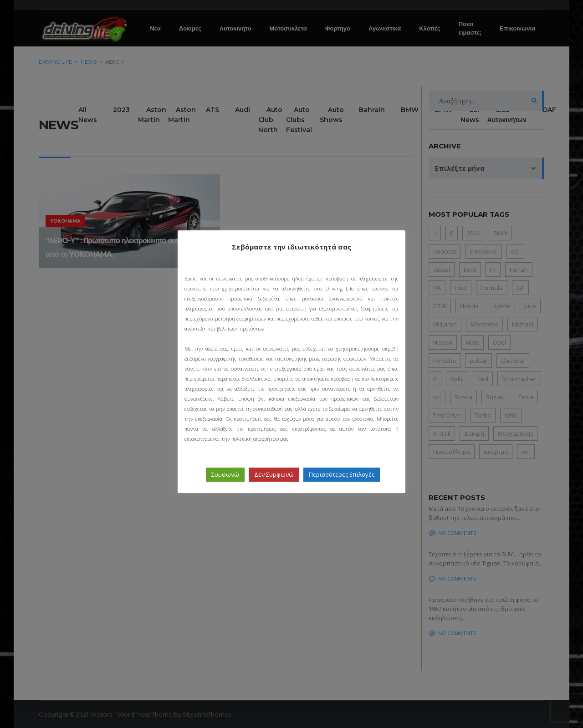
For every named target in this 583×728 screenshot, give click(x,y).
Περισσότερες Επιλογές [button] (342, 474)
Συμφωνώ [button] (225, 474)
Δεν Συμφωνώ (274, 474)
